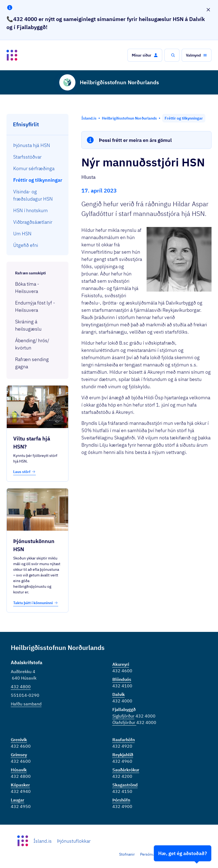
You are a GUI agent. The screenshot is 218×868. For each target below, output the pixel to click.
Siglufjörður (123, 716)
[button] (145, 55)
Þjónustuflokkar (74, 841)
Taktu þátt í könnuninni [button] (36, 603)
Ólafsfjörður (124, 722)
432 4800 (21, 687)
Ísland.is (43, 841)
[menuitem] (38, 145)
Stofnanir (127, 854)
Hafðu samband (26, 704)
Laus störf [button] (25, 472)
